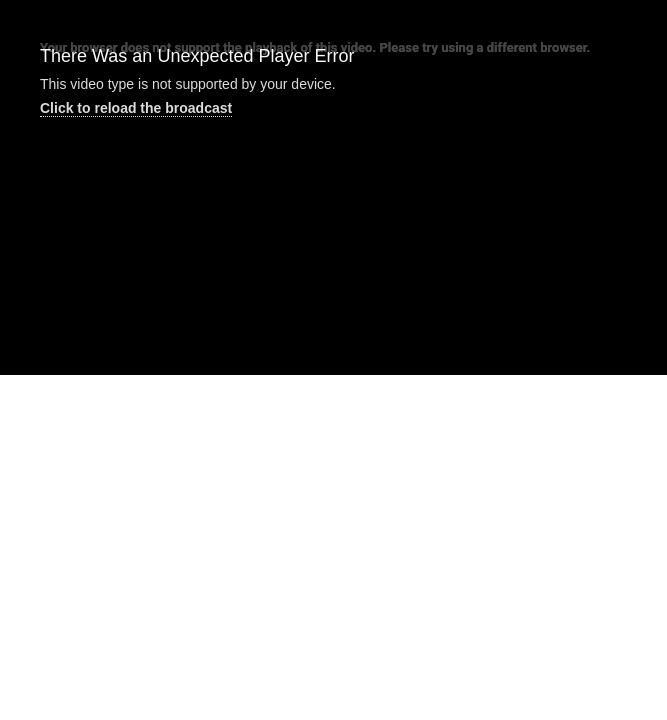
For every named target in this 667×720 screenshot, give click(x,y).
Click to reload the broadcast (136, 108)
